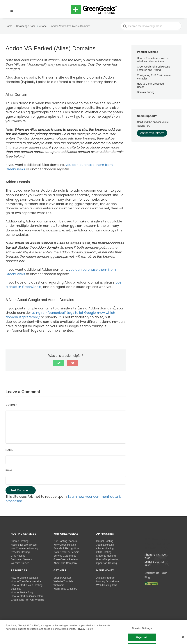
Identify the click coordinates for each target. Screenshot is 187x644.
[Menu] (12, 11)
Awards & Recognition (66, 548)
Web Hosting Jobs (107, 585)
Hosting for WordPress (24, 545)
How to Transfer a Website (26, 581)
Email (9, 470)
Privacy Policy (85, 633)
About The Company (65, 563)
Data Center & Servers (66, 552)
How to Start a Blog (22, 592)
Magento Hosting (106, 556)
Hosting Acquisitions (108, 581)
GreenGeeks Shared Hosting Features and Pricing (154, 68)
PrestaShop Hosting (108, 559)
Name (9, 450)
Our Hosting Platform (66, 541)
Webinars (59, 585)
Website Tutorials (63, 581)
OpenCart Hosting (107, 563)
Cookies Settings (142, 632)
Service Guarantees (65, 556)
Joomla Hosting (105, 545)
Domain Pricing (146, 92)
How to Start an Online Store (27, 596)
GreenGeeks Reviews (66, 559)
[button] (10, 9)
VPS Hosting (18, 556)
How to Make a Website (24, 578)
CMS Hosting (104, 552)
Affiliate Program (106, 578)
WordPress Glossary (65, 589)
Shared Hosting (20, 541)
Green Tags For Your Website (28, 600)
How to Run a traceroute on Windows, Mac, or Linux (153, 60)
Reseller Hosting (20, 552)
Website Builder (20, 563)
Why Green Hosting (65, 545)
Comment (12, 405)
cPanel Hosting (105, 548)
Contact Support (152, 133)
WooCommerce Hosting (24, 548)
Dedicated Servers (21, 559)
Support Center (62, 578)
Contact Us (152, 573)
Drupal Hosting (105, 541)
